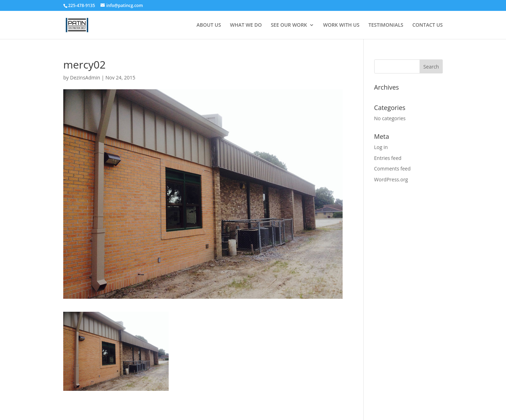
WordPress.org (391, 179)
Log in (381, 147)
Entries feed (388, 158)
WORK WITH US (341, 25)
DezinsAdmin (85, 77)
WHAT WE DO (246, 25)
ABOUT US (209, 25)
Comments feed (393, 169)
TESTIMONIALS (386, 25)
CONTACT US (427, 25)
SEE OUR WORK (289, 25)
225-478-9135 (82, 5)
